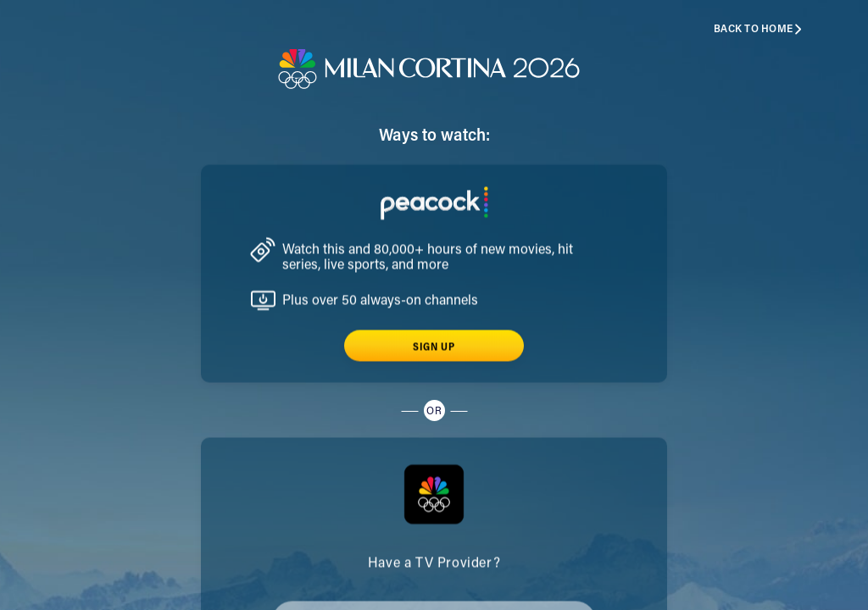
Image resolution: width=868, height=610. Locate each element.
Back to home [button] (758, 29)
